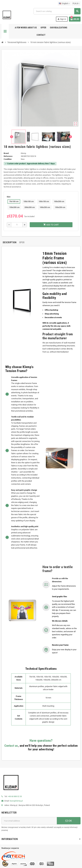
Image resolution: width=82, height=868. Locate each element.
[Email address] (29, 821)
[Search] (57, 11)
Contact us (11, 746)
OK (69, 821)
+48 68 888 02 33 (15, 796)
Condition (8, 159)
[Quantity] (17, 225)
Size (9, 197)
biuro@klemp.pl (16, 801)
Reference (8, 156)
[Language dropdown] (64, 4)
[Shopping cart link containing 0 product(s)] (75, 19)
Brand (6, 153)
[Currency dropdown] (76, 4)
